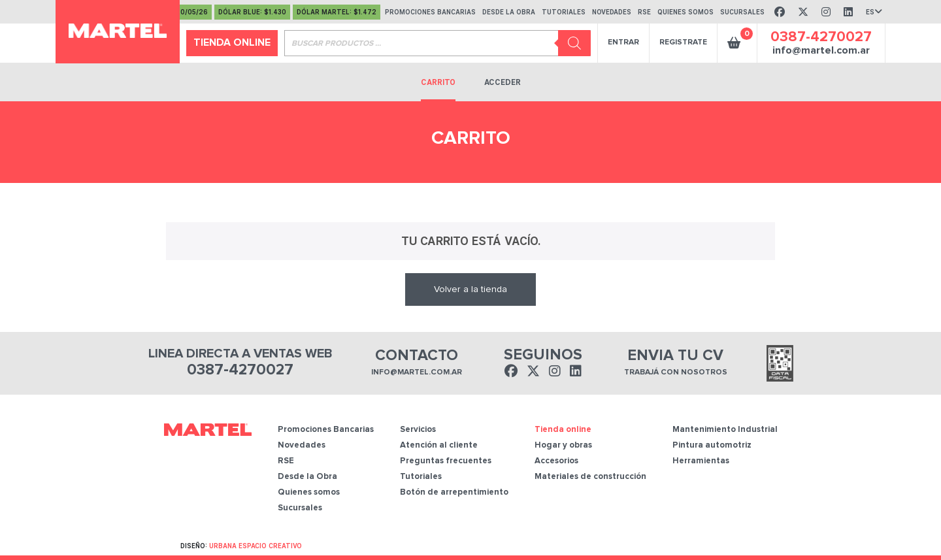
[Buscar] (574, 43)
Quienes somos (309, 492)
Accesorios (556, 461)
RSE (286, 461)
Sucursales (300, 508)
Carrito (438, 82)
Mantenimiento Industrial (725, 430)
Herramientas (701, 461)
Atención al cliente (439, 445)
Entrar (623, 42)
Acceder (503, 82)
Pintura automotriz (712, 445)
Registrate (683, 42)
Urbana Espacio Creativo (256, 546)
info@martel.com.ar (821, 50)
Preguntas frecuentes (446, 461)
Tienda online (232, 42)
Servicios (418, 430)
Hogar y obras (563, 445)
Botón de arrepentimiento (454, 492)
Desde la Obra (307, 477)
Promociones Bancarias (326, 430)
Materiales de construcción (590, 477)
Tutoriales (421, 477)
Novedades (302, 445)
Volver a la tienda (470, 289)
